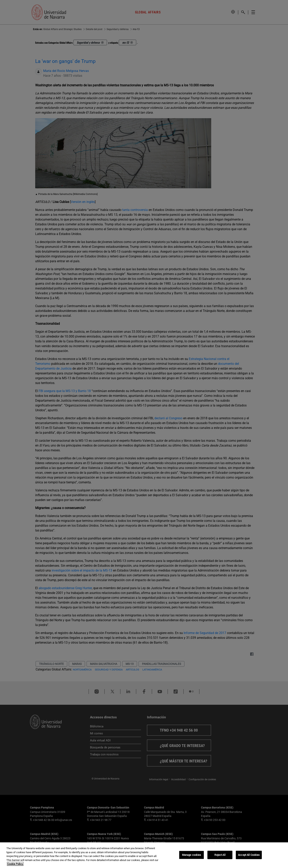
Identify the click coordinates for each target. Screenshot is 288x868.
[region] (144, 855)
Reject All (220, 855)
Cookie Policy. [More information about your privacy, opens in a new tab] (15, 864)
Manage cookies (192, 855)
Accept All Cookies (249, 855)
